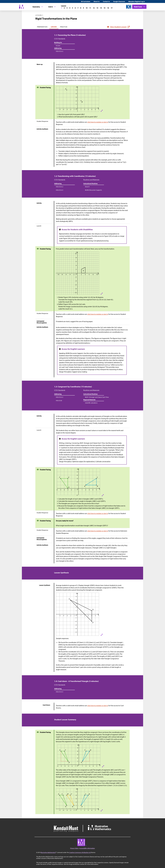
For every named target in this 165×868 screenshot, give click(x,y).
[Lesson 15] (104, 8)
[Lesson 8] (81, 8)
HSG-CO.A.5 (60, 51)
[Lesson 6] (75, 8)
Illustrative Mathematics (48, 852)
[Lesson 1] (62, 8)
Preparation (42, 27)
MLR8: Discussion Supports (93, 190)
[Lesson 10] (87, 8)
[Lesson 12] (94, 8)
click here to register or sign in (98, 122)
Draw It (87, 187)
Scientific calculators (91, 403)
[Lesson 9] (83, 8)
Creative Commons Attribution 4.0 (80, 852)
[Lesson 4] (70, 8)
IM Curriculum (86, 1)
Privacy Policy (74, 848)
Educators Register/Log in (137, 1)
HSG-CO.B (59, 401)
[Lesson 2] (64, 8)
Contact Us (106, 1)
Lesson (54, 27)
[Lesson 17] (112, 8)
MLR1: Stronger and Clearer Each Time (97, 397)
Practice (64, 27)
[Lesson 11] (90, 8)
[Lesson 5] (73, 8)
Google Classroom (119, 1)
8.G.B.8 (58, 46)
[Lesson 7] (78, 8)
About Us (97, 1)
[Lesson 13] (97, 8)
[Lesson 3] (67, 8)
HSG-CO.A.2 (60, 187)
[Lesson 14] (101, 8)
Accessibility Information (87, 848)
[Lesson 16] (108, 8)
